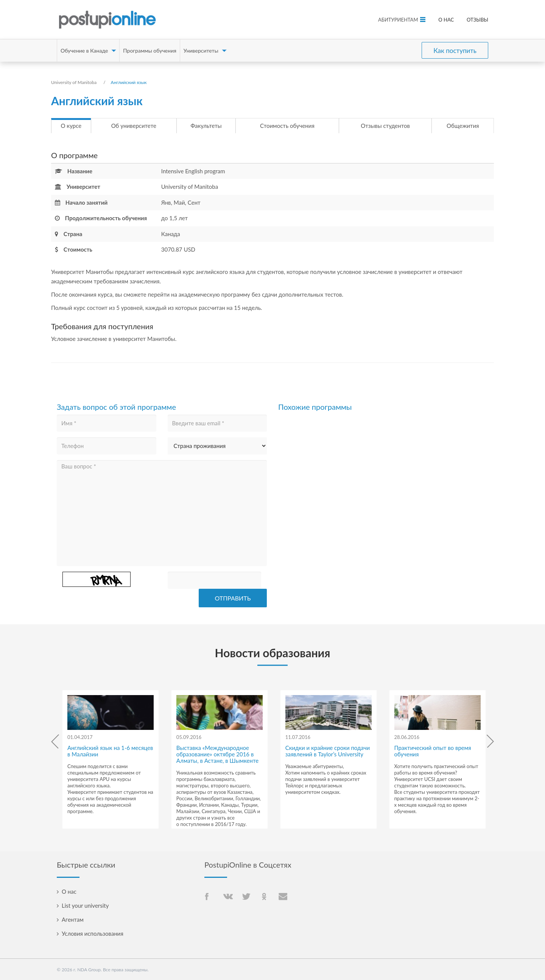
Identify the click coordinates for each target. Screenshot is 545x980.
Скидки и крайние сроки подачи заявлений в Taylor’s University (328, 751)
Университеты (201, 51)
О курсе (78, 126)
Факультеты (215, 126)
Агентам (73, 919)
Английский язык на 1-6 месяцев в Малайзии (110, 751)
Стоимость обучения (291, 126)
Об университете (144, 126)
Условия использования (93, 933)
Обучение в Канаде (84, 51)
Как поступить (455, 51)
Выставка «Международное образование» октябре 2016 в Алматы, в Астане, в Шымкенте (217, 754)
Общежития (449, 126)
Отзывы (477, 20)
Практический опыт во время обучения (433, 751)
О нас (446, 20)
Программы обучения (150, 51)
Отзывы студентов (375, 126)
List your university (85, 905)
